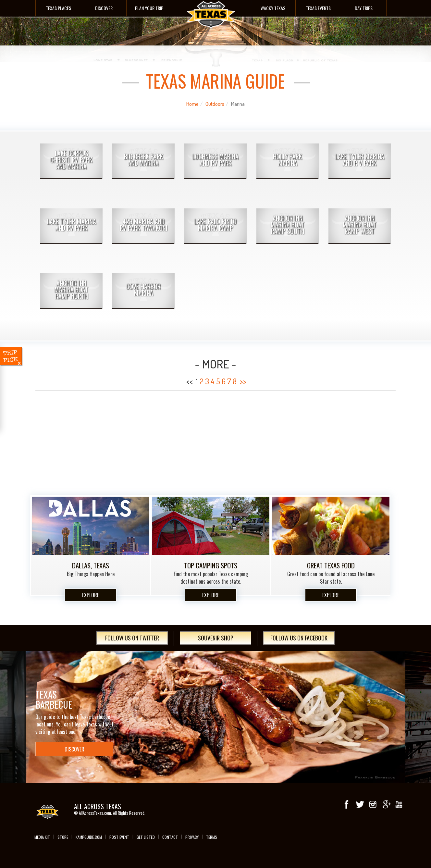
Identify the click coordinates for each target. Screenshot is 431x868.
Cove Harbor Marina (143, 290)
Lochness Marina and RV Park (215, 160)
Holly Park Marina (288, 160)
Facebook (347, 804)
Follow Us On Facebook (299, 638)
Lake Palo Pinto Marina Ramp (215, 225)
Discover (104, 8)
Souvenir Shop (216, 638)
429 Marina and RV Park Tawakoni (144, 225)
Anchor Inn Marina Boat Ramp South (288, 225)
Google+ (386, 804)
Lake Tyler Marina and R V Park (360, 160)
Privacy (192, 837)
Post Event (119, 837)
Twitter (360, 804)
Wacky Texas (273, 8)
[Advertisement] (215, 438)
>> (243, 381)
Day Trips (364, 8)
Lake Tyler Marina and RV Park (72, 225)
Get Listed (146, 837)
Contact (170, 837)
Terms (212, 837)
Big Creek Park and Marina (144, 160)
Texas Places (58, 8)
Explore (91, 595)
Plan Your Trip (149, 8)
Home (192, 104)
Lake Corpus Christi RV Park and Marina (71, 160)
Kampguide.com (89, 837)
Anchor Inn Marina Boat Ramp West (360, 225)
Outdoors (215, 104)
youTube (399, 804)
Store (63, 837)
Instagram (373, 804)
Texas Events (318, 8)
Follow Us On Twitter (132, 638)
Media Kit (42, 837)
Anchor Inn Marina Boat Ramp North (71, 290)
